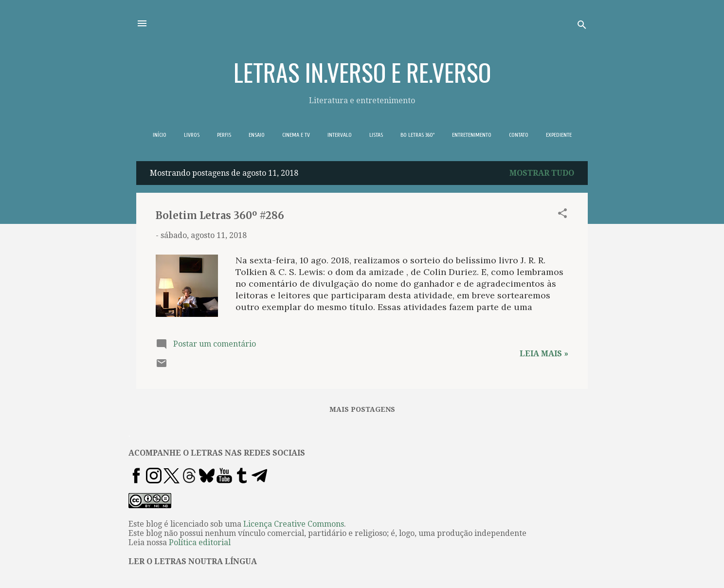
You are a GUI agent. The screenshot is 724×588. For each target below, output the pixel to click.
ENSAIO (257, 135)
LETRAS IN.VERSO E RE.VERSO (362, 72)
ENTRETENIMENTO (472, 135)
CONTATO (519, 135)
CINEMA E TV (296, 135)
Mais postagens (362, 409)
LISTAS (376, 135)
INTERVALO (340, 135)
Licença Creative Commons (294, 524)
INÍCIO (160, 135)
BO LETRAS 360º (417, 135)
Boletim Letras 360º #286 (220, 215)
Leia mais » (544, 354)
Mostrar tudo (542, 173)
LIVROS (192, 135)
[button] (562, 215)
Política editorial (200, 542)
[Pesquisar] (582, 27)
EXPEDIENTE (559, 135)
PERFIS (224, 135)
